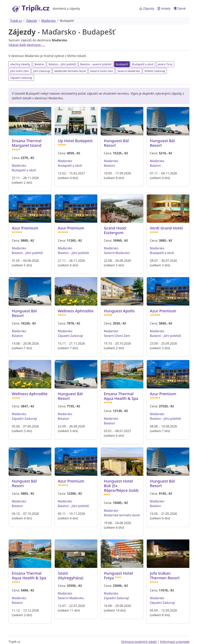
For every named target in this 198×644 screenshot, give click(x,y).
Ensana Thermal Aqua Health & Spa (121, 396)
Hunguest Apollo (119, 311)
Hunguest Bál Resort (116, 143)
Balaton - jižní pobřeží (62, 64)
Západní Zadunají (21, 78)
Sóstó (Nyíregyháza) (70, 576)
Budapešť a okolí (143, 64)
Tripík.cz (16, 21)
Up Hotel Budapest (75, 141)
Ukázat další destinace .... (27, 45)
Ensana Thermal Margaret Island (27, 143)
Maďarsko (48, 21)
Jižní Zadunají (42, 71)
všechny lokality (20, 64)
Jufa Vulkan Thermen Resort (165, 576)
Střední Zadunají (155, 71)
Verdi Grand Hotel (166, 228)
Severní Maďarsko (129, 71)
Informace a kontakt (175, 642)
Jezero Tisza (165, 64)
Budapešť (122, 64)
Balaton (40, 64)
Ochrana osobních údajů (139, 642)
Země (180, 8)
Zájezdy (147, 8)
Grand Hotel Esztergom (115, 230)
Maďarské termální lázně (70, 71)
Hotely (164, 8)
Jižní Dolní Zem (20, 71)
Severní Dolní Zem (102, 71)
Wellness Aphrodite (76, 311)
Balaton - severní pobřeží (96, 64)
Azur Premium (25, 228)
